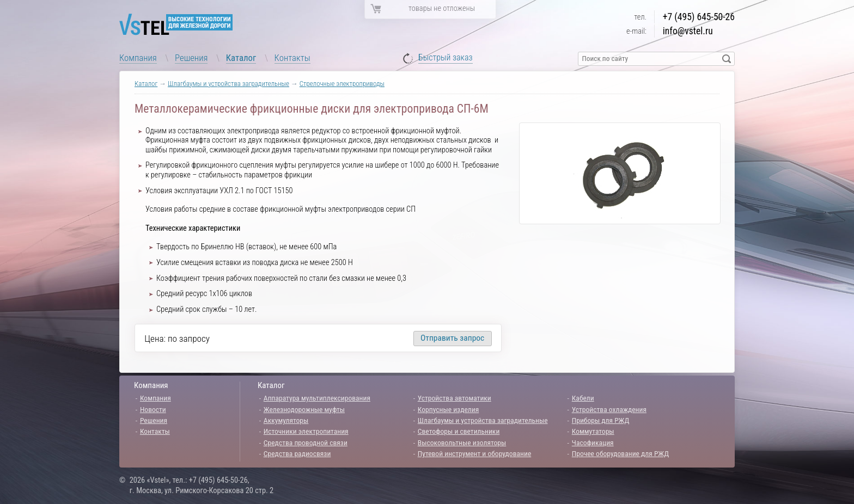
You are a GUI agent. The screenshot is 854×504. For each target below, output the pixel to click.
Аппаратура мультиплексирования (317, 398)
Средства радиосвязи (297, 453)
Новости (153, 409)
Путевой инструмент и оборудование (474, 453)
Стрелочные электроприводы (342, 84)
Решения (191, 58)
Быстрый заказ (446, 58)
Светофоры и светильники (459, 431)
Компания (138, 58)
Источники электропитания (306, 431)
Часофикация (593, 442)
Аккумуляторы (286, 420)
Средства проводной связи (306, 442)
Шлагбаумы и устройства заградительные (228, 84)
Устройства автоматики (455, 398)
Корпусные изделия (448, 409)
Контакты (292, 58)
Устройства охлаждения (609, 409)
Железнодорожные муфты (304, 409)
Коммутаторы (593, 431)
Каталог (241, 58)
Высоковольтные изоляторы (462, 442)
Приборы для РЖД (601, 420)
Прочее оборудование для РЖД (620, 453)
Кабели (583, 398)
